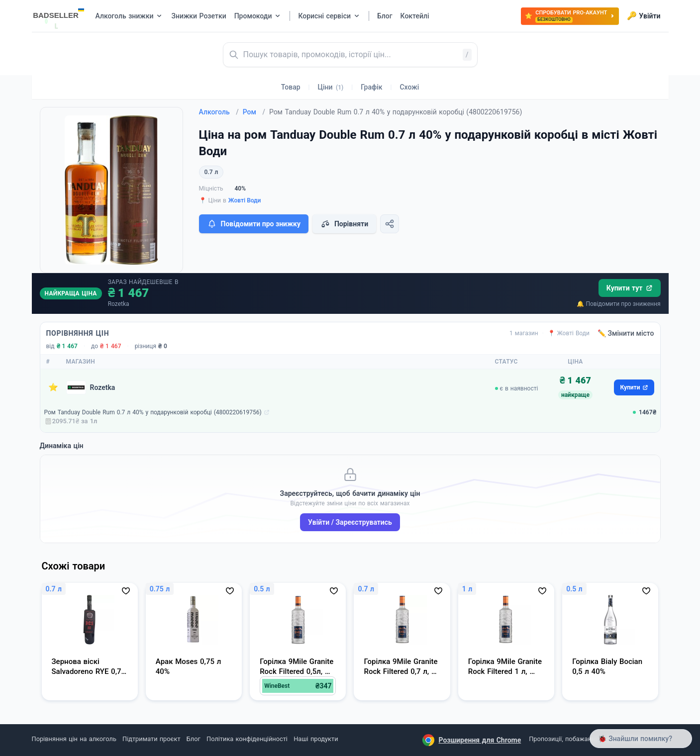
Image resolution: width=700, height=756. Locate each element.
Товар (291, 87)
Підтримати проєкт (151, 739)
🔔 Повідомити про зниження (618, 304)
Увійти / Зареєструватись (350, 522)
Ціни (331, 87)
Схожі (409, 87)
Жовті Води (245, 200)
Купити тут (630, 288)
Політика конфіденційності (247, 739)
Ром (254, 112)
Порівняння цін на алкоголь (74, 739)
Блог (194, 739)
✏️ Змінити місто (626, 333)
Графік (371, 87)
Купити (634, 387)
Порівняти (344, 224)
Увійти (644, 16)
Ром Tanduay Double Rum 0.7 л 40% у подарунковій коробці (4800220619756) (153, 412)
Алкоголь (219, 112)
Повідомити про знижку (254, 224)
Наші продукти (316, 739)
